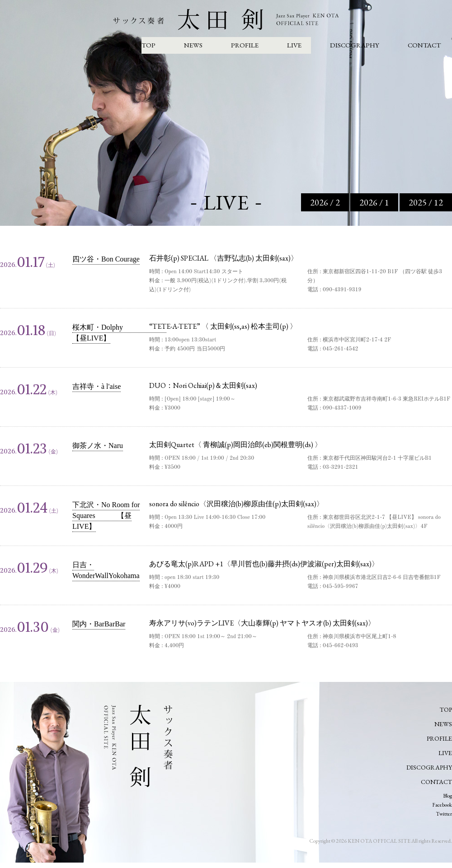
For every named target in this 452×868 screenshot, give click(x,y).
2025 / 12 (426, 202)
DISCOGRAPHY (355, 45)
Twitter (444, 814)
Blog (447, 796)
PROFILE (245, 45)
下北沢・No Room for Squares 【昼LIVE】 (106, 516)
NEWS (193, 45)
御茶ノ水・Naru (98, 446)
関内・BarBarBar (99, 624)
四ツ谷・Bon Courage (106, 259)
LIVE (294, 45)
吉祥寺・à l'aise (97, 386)
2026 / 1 (374, 202)
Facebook (442, 805)
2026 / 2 (325, 202)
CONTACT (424, 45)
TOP (148, 45)
